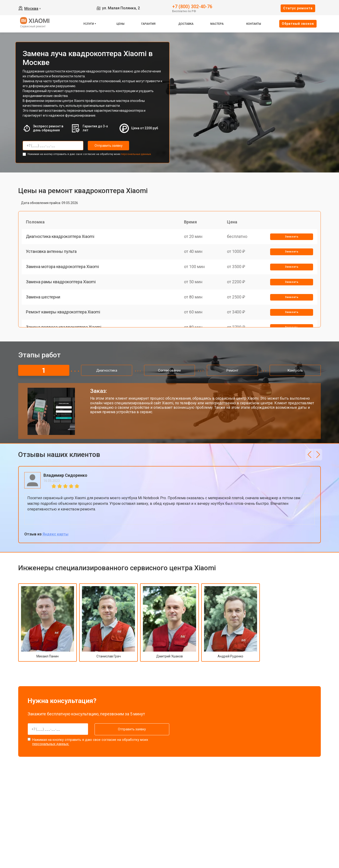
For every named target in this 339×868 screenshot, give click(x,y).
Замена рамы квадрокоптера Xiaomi (61, 286)
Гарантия (148, 24)
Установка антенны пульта (52, 254)
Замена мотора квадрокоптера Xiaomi (63, 270)
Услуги (88, 24)
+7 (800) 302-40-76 (192, 6)
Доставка (186, 24)
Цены (120, 24)
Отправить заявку (106, 146)
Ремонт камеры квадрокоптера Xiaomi (64, 319)
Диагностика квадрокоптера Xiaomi (61, 238)
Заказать (291, 238)
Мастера (217, 24)
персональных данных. (136, 154)
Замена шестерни (44, 303)
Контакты (254, 24)
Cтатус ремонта (298, 8)
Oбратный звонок (298, 24)
